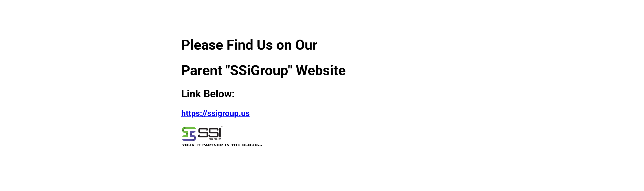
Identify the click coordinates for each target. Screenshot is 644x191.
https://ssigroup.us (216, 113)
